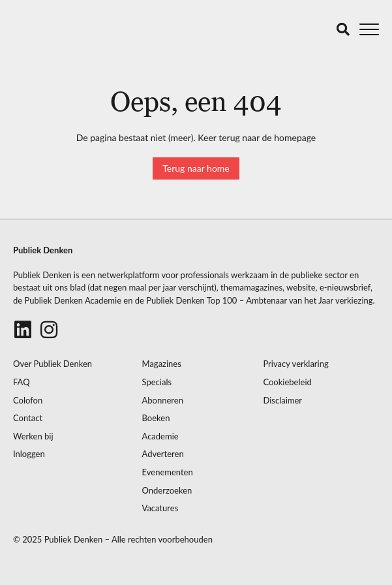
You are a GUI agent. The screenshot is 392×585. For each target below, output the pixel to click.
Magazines (162, 364)
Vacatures (160, 508)
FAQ (22, 382)
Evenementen (168, 472)
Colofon (28, 401)
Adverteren (163, 454)
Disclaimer (282, 401)
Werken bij (33, 436)
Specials (157, 382)
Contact (28, 418)
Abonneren (163, 401)
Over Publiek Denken (53, 364)
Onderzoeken (167, 491)
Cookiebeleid (287, 382)
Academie (160, 436)
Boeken (156, 418)
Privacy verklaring (295, 364)
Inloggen (29, 454)
